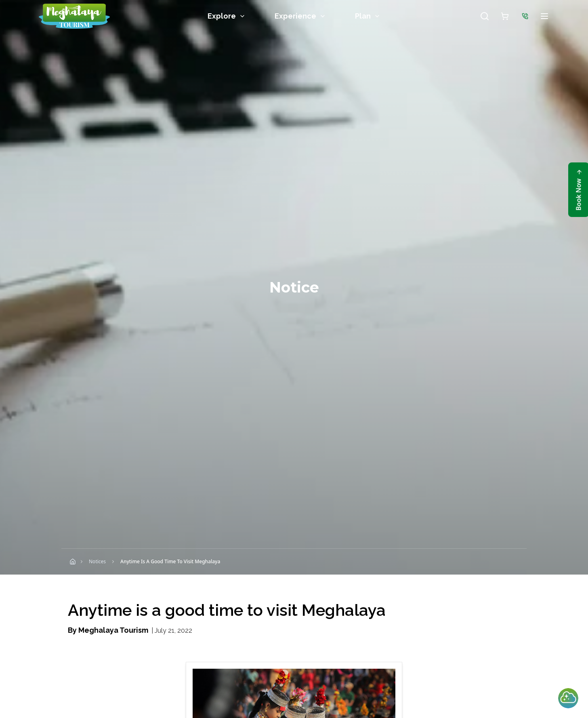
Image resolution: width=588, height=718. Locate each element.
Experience (300, 16)
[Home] (73, 562)
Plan (368, 16)
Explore (227, 16)
